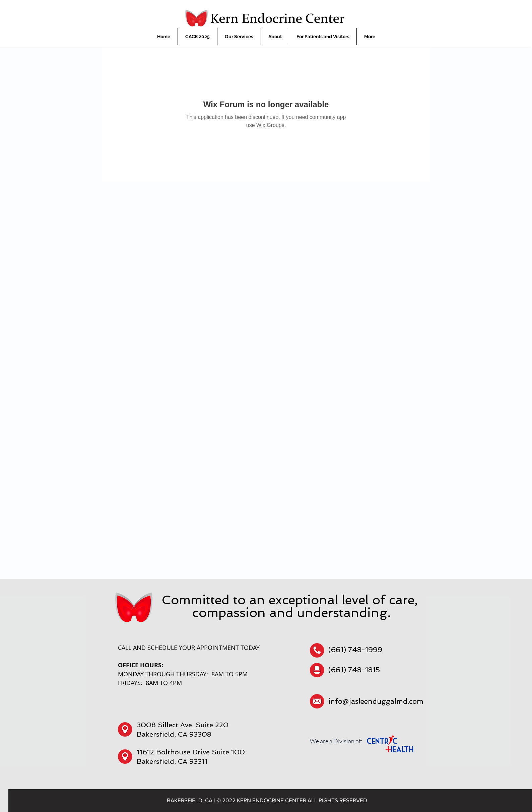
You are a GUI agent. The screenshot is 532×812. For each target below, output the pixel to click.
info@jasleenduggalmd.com (376, 701)
